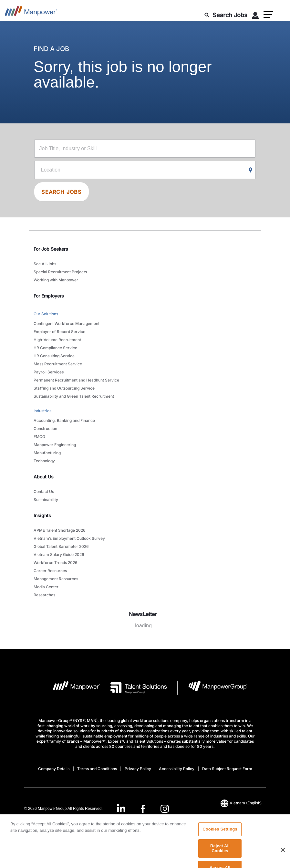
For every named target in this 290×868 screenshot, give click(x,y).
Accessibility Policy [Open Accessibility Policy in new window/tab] (177, 769)
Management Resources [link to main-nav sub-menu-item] (56, 579)
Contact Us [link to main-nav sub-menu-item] (44, 492)
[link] (143, 809)
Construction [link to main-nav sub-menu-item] (45, 429)
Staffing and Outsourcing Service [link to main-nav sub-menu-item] (64, 388)
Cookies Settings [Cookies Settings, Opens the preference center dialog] (220, 838)
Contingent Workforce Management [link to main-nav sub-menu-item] (67, 324)
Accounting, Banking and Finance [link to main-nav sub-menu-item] (64, 420)
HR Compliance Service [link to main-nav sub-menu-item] (55, 348)
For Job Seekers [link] (51, 249)
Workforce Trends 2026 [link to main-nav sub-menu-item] (56, 563)
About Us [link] (44, 477)
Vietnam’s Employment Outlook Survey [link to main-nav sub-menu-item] (69, 538)
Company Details (54, 769)
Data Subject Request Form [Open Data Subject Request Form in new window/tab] (227, 769)
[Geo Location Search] (251, 170)
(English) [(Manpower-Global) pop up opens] (241, 803)
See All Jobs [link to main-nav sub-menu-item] (45, 264)
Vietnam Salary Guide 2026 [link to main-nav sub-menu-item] (59, 554)
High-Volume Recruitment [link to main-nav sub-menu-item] (57, 340)
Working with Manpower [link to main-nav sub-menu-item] (56, 280)
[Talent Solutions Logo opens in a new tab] (134, 688)
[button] (268, 15)
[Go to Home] (31, 13)
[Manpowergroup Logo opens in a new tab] (213, 688)
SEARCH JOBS (61, 192)
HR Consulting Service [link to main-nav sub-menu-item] (54, 356)
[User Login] (255, 16)
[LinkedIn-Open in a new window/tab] (121, 808)
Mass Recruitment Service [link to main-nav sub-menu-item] (58, 364)
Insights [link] (42, 515)
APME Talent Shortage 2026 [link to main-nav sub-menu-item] (60, 530)
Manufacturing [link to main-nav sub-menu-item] (47, 453)
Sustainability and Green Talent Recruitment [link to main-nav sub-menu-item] (74, 396)
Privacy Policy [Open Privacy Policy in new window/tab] (138, 769)
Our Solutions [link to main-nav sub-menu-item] (46, 314)
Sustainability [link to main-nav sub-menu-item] (46, 500)
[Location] (145, 170)
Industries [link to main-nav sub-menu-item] (42, 411)
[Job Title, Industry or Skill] (145, 149)
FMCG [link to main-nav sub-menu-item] (39, 437)
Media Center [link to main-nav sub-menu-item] (46, 587)
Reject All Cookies (220, 858)
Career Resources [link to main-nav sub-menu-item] (50, 571)
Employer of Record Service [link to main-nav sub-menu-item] (59, 332)
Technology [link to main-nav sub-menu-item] (44, 461)
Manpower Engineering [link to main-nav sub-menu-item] (55, 445)
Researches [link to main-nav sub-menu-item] (44, 595)
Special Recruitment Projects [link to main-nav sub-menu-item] (60, 272)
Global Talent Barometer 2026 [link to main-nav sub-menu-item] (61, 546)
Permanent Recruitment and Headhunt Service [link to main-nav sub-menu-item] (76, 380)
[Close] (283, 859)
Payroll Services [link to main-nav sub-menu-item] (49, 372)
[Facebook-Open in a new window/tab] (143, 809)
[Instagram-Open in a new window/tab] (165, 809)
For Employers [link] (49, 296)
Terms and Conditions (97, 769)
